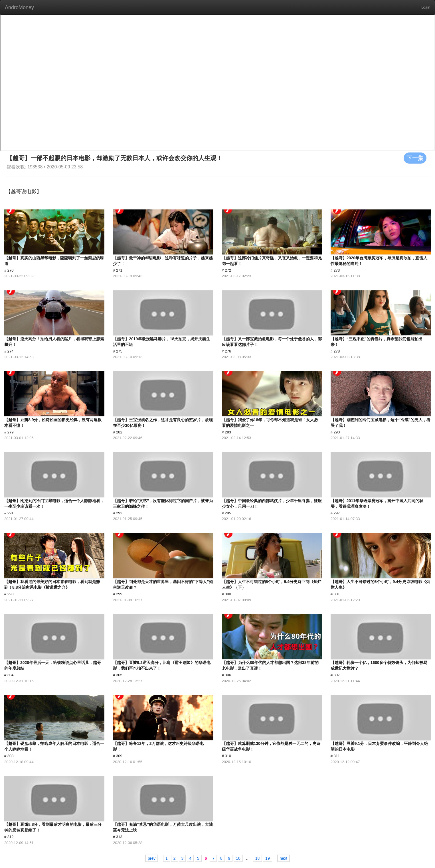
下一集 (415, 158)
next (284, 858)
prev (152, 858)
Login (426, 7)
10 (238, 858)
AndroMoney (19, 7)
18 (258, 858)
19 (268, 858)
